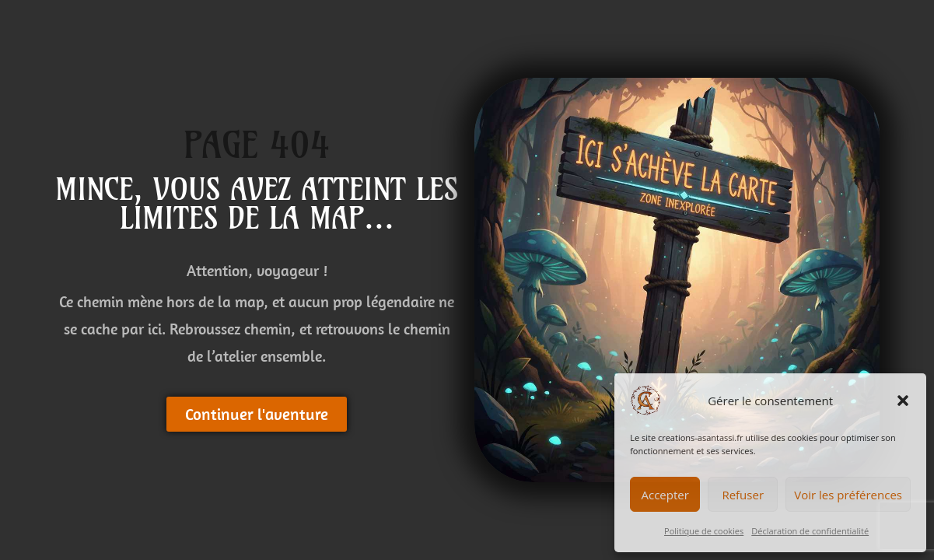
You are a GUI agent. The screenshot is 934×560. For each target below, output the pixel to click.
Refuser (743, 495)
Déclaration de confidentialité (810, 531)
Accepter (665, 495)
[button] (903, 401)
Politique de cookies (704, 531)
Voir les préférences (848, 495)
